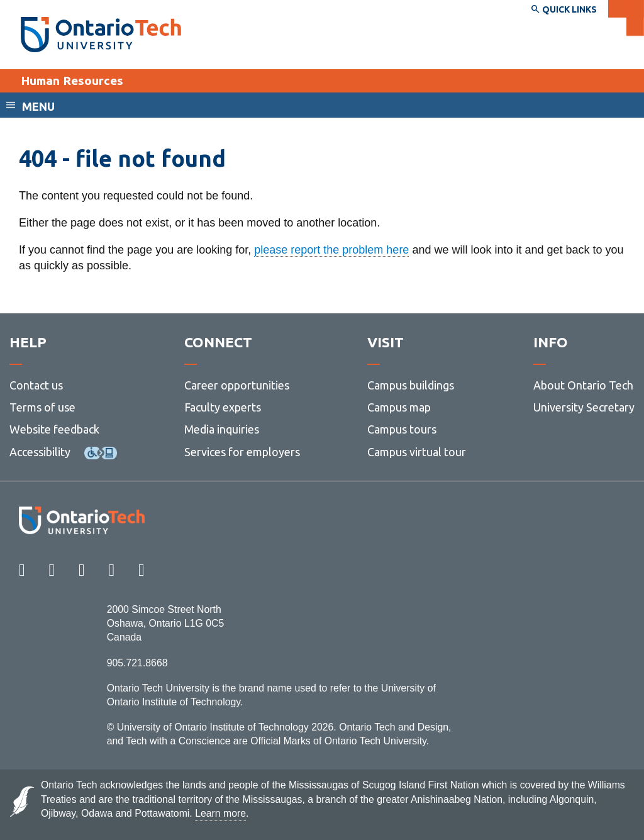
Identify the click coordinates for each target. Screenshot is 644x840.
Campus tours (402, 429)
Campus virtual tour (417, 452)
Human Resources (72, 81)
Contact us (36, 385)
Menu (38, 106)
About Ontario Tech (583, 385)
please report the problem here (331, 250)
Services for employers (242, 452)
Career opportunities (237, 385)
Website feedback (54, 429)
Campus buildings (411, 385)
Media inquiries (222, 429)
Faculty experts (223, 407)
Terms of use (42, 407)
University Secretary (584, 407)
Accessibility (40, 452)
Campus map (399, 407)
